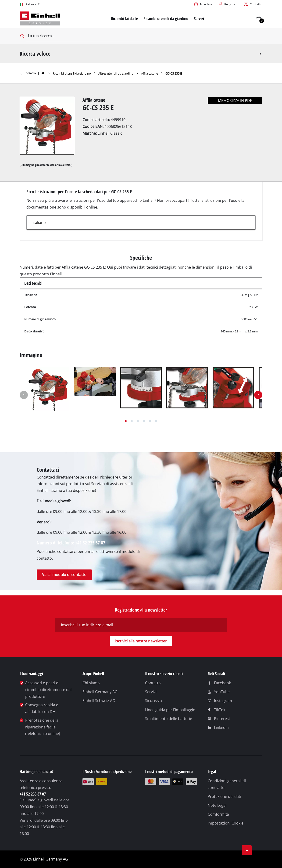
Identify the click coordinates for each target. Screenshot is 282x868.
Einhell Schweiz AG (99, 701)
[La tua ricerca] (145, 36)
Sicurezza (153, 701)
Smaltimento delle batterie (169, 719)
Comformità (218, 814)
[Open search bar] (22, 36)
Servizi (151, 692)
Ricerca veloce (141, 53)
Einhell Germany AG (100, 692)
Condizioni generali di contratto (227, 784)
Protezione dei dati (224, 796)
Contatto (153, 683)
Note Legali (218, 805)
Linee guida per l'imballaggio (170, 710)
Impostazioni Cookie (226, 823)
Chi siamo (91, 683)
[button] (126, 421)
